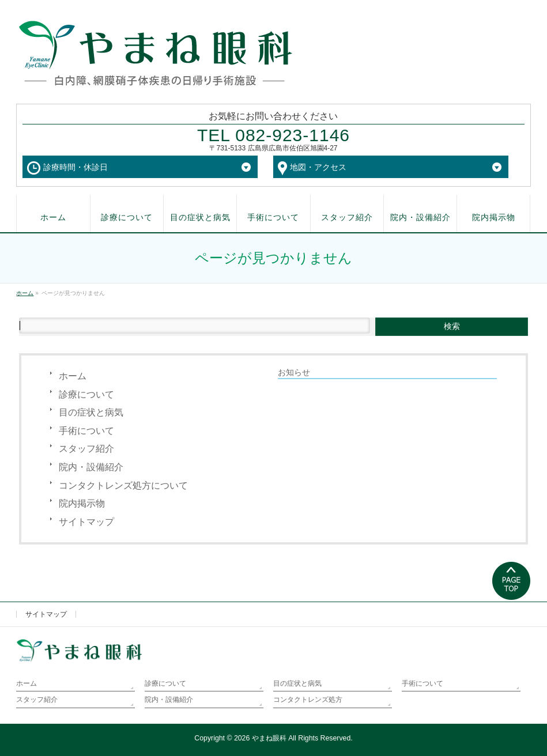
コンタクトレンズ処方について (123, 485)
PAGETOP (512, 582)
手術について (86, 431)
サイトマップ (86, 522)
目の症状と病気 (91, 412)
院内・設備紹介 (91, 467)
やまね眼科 (269, 738)
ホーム (73, 376)
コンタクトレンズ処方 (308, 700)
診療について (86, 394)
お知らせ (294, 372)
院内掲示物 (82, 503)
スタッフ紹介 (86, 449)
